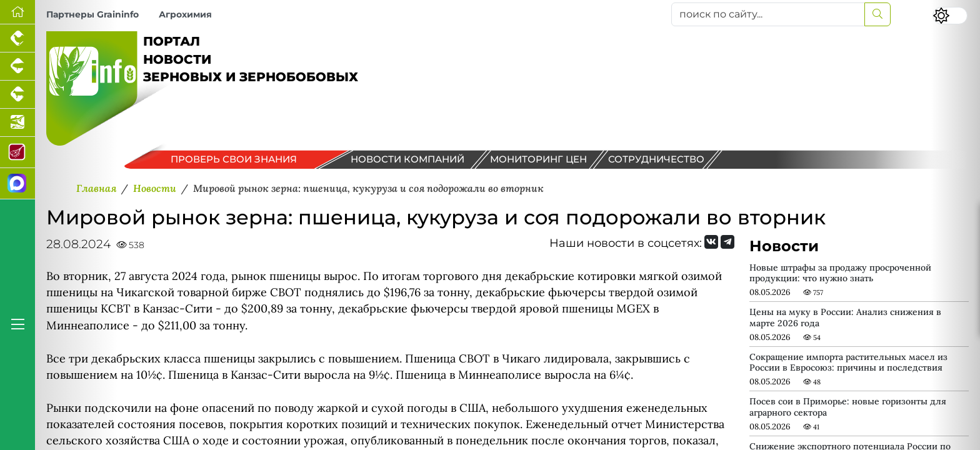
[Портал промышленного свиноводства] (17, 67)
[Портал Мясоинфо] (17, 152)
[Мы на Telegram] (727, 242)
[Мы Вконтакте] (711, 242)
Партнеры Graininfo (92, 14)
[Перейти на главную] (17, 12)
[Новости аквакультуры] (17, 123)
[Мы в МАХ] (17, 184)
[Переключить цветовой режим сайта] (950, 16)
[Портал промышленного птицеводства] (17, 38)
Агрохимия (185, 14)
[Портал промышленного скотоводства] (17, 95)
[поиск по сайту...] (768, 14)
